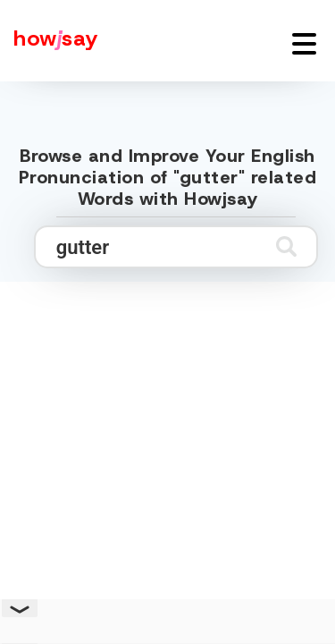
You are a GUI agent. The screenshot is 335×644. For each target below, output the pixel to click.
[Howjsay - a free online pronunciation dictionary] (49, 41)
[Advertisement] (167, 456)
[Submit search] (286, 246)
